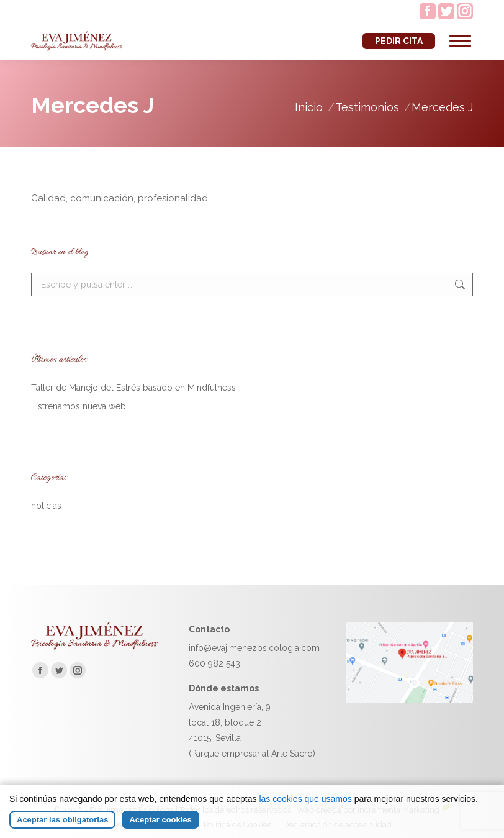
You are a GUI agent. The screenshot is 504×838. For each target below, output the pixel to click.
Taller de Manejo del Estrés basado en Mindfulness (133, 388)
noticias (46, 506)
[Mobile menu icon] (460, 41)
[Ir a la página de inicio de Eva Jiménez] (94, 647)
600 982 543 (214, 663)
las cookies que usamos (305, 799)
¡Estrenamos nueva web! (79, 406)
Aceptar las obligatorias (62, 820)
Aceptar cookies (160, 820)
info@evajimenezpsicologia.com (254, 648)
